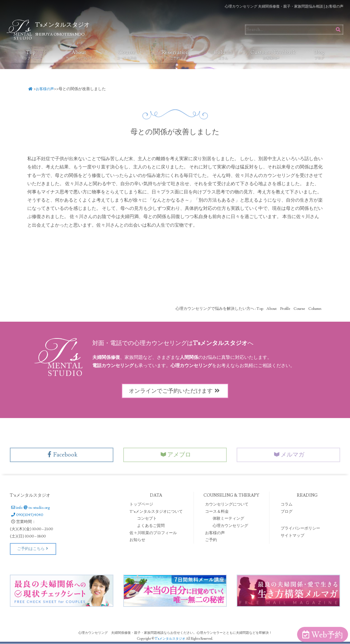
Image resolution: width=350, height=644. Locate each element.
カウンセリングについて (227, 505)
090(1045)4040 (26, 515)
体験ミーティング (228, 519)
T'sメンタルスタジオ (170, 639)
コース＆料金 (217, 512)
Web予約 (323, 635)
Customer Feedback (273, 55)
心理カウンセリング (230, 526)
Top (31, 55)
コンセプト (147, 519)
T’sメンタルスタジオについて (156, 512)
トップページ (141, 505)
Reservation (175, 55)
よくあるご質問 (151, 526)
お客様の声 (46, 89)
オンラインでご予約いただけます (175, 391)
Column (223, 55)
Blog (319, 55)
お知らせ (137, 540)
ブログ (287, 512)
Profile (285, 309)
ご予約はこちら (33, 549)
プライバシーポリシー (300, 529)
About (79, 55)
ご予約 (211, 540)
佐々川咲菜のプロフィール (153, 533)
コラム (287, 505)
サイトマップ (292, 536)
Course (127, 55)
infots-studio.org (30, 508)
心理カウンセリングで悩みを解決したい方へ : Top (219, 309)
